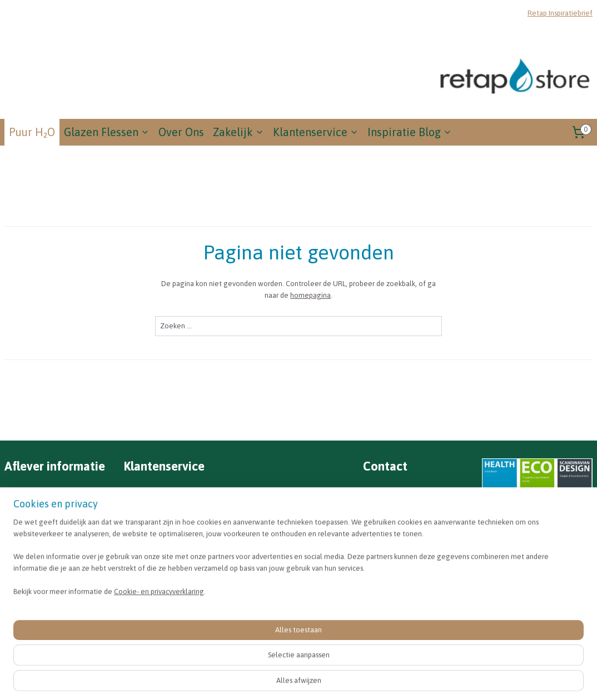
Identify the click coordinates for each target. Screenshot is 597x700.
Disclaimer (148, 564)
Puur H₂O (32, 132)
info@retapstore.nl (401, 507)
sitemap (331, 679)
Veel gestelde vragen (166, 493)
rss (350, 679)
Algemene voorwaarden (174, 550)
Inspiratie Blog (410, 132)
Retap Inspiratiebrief (560, 13)
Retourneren (149, 522)
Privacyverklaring (161, 578)
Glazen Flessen (107, 132)
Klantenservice (316, 132)
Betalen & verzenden (166, 507)
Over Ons (181, 132)
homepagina (310, 295)
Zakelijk (238, 132)
